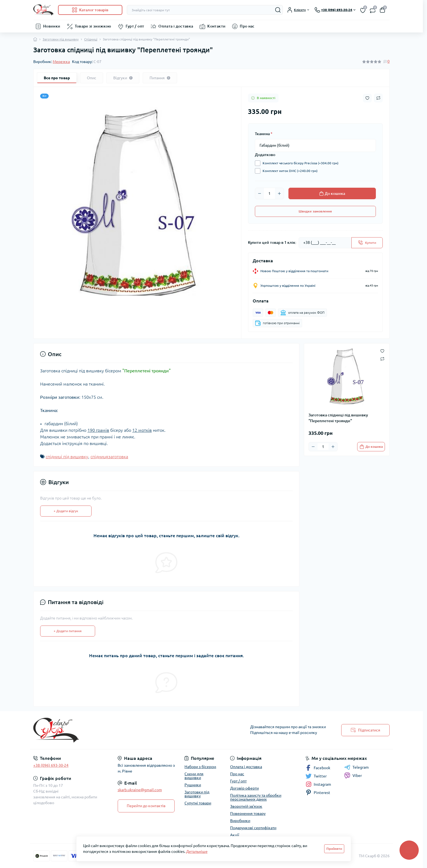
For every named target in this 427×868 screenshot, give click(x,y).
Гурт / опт (135, 26)
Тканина (264, 134)
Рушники (193, 785)
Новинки (52, 26)
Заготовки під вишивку (61, 39)
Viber (353, 776)
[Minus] (260, 193)
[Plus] (279, 193)
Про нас (247, 26)
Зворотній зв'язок (246, 806)
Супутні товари (198, 803)
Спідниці (91, 39)
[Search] (278, 10)
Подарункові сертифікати (253, 828)
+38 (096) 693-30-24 (51, 765)
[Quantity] (269, 193)
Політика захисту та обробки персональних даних (256, 797)
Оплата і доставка (176, 26)
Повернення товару (248, 814)
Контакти (216, 26)
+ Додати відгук (66, 511)
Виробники (240, 821)
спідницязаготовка (109, 457)
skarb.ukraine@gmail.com (140, 790)
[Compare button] (378, 98)
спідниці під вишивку (67, 457)
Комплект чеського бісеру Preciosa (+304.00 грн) (299, 163)
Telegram (356, 767)
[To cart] (371, 447)
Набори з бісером (200, 767)
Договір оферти (244, 788)
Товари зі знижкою (93, 26)
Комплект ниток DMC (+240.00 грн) (289, 171)
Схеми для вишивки (194, 776)
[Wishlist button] (367, 98)
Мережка (61, 62)
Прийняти (334, 849)
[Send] (367, 243)
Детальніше (197, 851)
